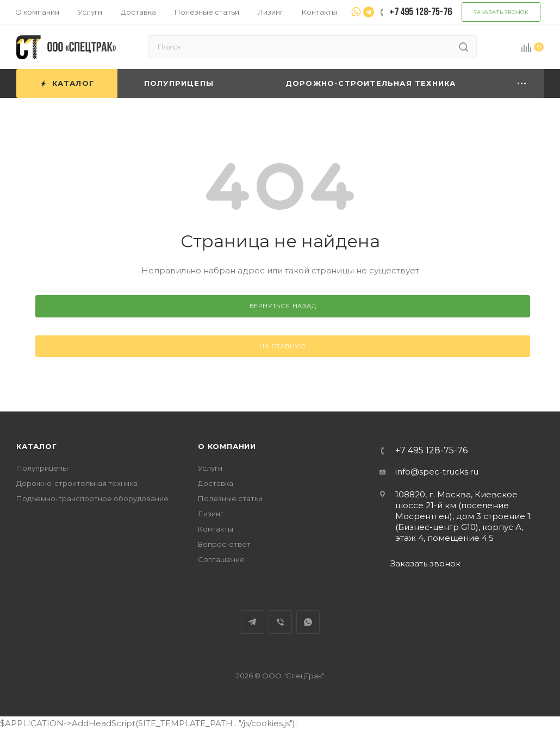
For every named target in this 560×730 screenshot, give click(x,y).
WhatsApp (308, 622)
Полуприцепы (42, 468)
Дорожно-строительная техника (77, 483)
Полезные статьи (230, 498)
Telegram (253, 622)
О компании (227, 446)
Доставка (216, 483)
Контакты (216, 529)
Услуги (210, 468)
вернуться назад (283, 306)
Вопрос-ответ (224, 544)
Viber (280, 622)
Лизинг (211, 514)
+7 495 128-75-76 (431, 451)
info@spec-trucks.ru (437, 472)
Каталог (37, 446)
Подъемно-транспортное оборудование (92, 498)
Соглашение (221, 559)
